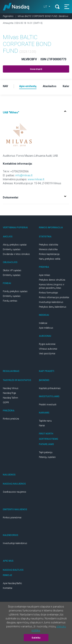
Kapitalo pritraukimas (50, 388)
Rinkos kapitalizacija (49, 254)
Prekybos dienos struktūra (52, 280)
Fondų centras (10, 301)
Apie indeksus (46, 328)
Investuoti (36, 69)
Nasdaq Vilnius (11, 388)
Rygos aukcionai (47, 344)
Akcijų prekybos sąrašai (15, 245)
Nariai (42, 426)
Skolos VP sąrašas (12, 270)
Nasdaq (16, 7)
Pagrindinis (8, 16)
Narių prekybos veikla (50, 259)
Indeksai (43, 323)
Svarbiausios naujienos (15, 492)
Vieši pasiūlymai (47, 354)
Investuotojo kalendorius (51, 302)
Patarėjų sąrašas (47, 457)
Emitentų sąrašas (12, 249)
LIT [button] (46, 7)
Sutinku (36, 638)
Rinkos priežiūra (11, 419)
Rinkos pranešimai (12, 518)
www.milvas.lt (36, 179)
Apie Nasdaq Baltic (12, 583)
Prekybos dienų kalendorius (53, 307)
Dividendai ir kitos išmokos (16, 254)
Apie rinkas (45, 275)
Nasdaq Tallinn (10, 398)
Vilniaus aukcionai (48, 349)
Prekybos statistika (49, 245)
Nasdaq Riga (9, 393)
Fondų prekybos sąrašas (15, 291)
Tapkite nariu (45, 421)
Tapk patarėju (46, 452)
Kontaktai (8, 588)
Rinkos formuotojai (48, 293)
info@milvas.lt (24, 175)
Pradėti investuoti (48, 405)
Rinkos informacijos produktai (54, 297)
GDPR (6, 402)
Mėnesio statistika (48, 249)
